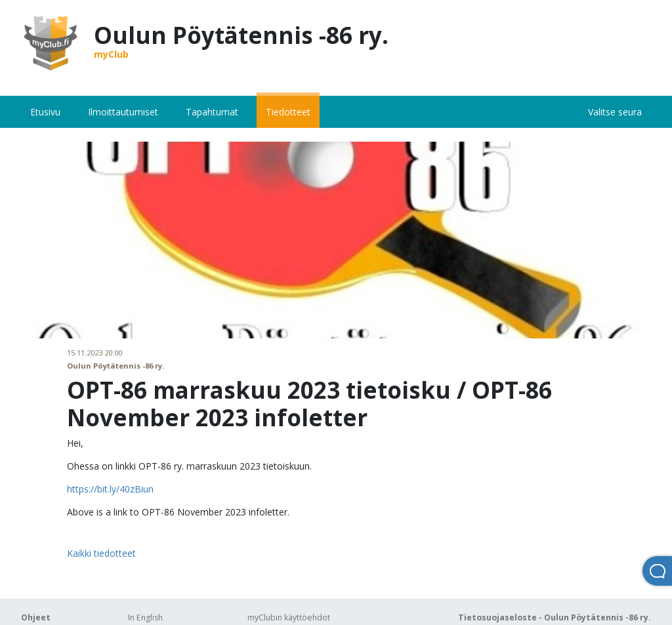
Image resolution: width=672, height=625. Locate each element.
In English (145, 617)
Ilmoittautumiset (123, 112)
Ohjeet (36, 617)
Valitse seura (615, 112)
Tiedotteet (288, 112)
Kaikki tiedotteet (101, 553)
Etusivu (45, 112)
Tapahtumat (212, 112)
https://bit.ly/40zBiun (110, 489)
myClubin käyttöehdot (289, 617)
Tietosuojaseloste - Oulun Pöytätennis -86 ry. (555, 617)
